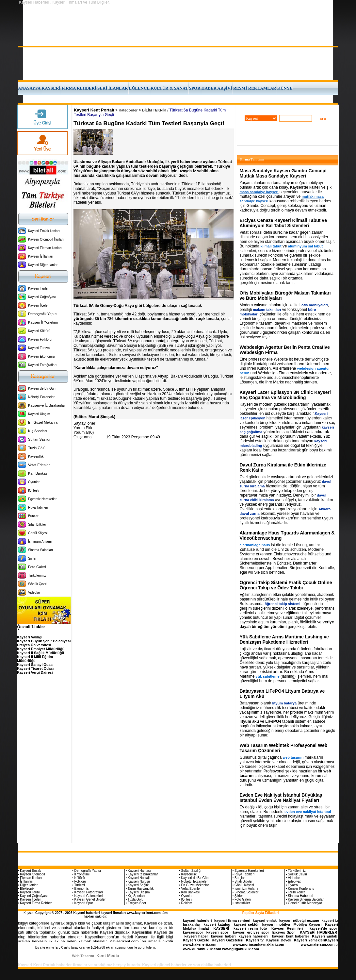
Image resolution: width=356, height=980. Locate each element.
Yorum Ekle (83, 428)
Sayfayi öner (84, 423)
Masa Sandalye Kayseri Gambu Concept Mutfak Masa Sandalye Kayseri (283, 173)
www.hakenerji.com (200, 944)
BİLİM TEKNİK (154, 110)
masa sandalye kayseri (259, 192)
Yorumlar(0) (84, 432)
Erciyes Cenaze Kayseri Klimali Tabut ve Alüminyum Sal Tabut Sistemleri (283, 223)
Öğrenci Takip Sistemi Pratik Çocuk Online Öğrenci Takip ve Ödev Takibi (286, 585)
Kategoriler (128, 110)
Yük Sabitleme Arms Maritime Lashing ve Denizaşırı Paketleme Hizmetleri (284, 639)
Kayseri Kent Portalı (94, 110)
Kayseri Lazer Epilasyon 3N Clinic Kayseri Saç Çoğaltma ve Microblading (285, 395)
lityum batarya (285, 703)
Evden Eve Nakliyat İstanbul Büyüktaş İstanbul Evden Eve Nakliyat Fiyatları (281, 798)
